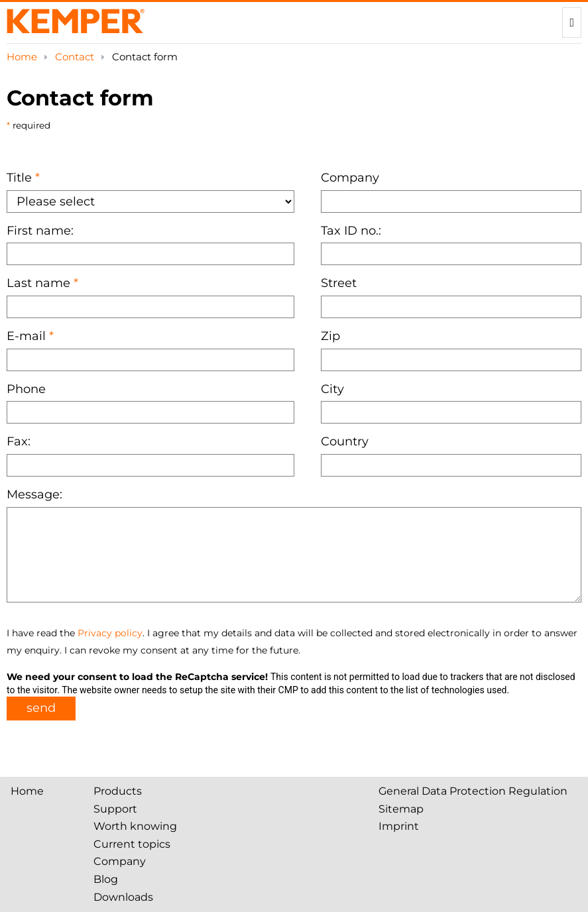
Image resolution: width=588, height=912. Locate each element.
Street (339, 283)
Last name (38, 283)
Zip (330, 336)
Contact (76, 57)
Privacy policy (110, 633)
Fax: (19, 441)
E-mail (26, 336)
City (332, 389)
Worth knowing (135, 826)
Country (345, 441)
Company (350, 178)
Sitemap (401, 809)
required (30, 125)
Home (23, 57)
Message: (34, 494)
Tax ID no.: (351, 231)
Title (19, 178)
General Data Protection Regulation (473, 791)
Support (115, 809)
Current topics (132, 844)
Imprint (399, 826)
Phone (26, 389)
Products (118, 791)
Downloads (123, 897)
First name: (40, 231)
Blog (106, 879)
